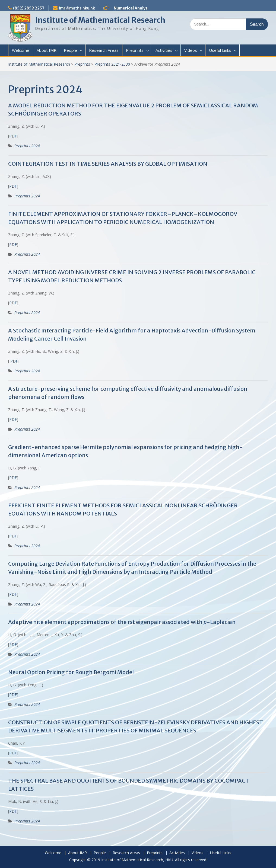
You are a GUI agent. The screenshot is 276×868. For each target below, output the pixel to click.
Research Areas (104, 50)
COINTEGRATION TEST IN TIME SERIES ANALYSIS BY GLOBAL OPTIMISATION (108, 164)
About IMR (47, 50)
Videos (191, 50)
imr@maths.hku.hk (77, 8)
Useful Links (220, 50)
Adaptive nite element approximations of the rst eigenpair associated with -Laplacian (122, 622)
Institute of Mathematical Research (100, 20)
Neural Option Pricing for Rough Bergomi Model (71, 672)
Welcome (21, 50)
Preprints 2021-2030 (112, 64)
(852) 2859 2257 (29, 8)
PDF (13, 136)
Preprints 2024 (27, 146)
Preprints (135, 50)
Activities (164, 50)
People (70, 50)
